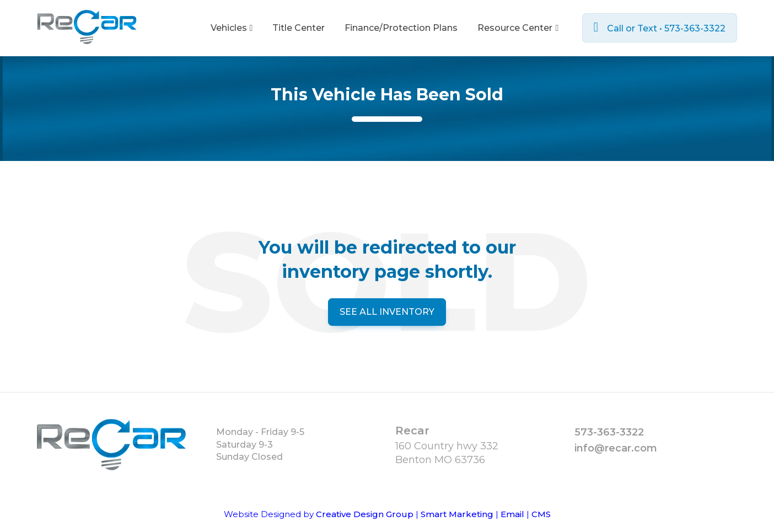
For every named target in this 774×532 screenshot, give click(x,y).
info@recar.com (616, 448)
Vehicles (232, 28)
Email (512, 514)
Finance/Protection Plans (401, 28)
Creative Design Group (365, 514)
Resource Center (518, 28)
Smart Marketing (457, 514)
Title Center (299, 28)
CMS (541, 514)
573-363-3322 (609, 432)
